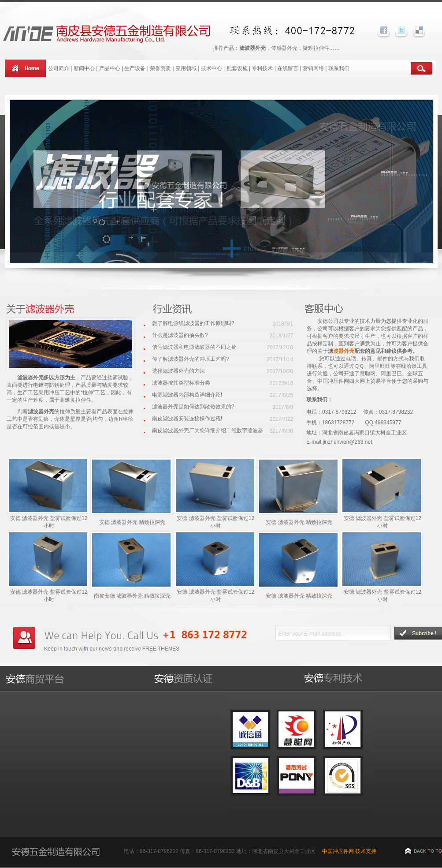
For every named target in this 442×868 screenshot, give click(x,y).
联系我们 (339, 68)
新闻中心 (84, 68)
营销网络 (313, 68)
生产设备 (135, 68)
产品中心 (110, 68)
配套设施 (238, 68)
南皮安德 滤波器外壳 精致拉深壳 (132, 596)
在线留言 (288, 68)
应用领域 (186, 68)
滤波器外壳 (41, 412)
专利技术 (262, 68)
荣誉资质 (160, 68)
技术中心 (212, 68)
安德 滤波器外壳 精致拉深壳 (132, 522)
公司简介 (59, 68)
